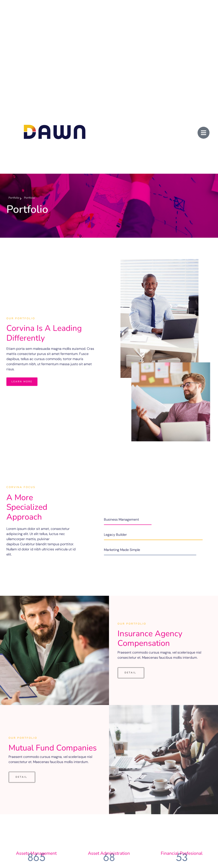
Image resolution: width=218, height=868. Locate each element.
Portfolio (14, 198)
